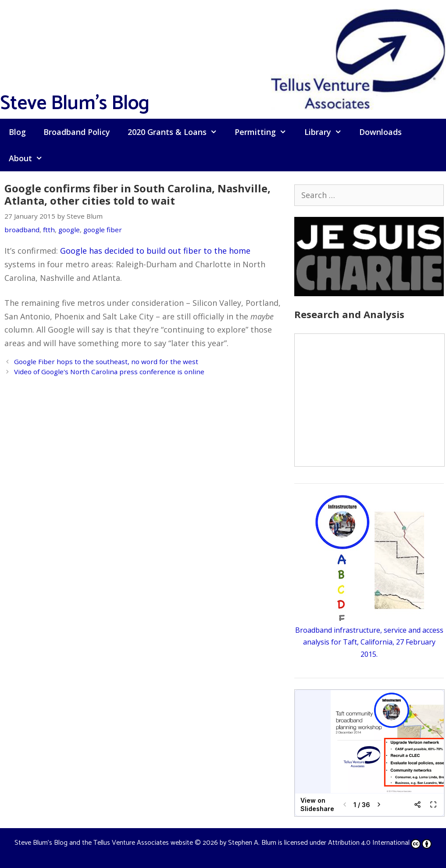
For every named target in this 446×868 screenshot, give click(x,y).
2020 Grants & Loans (177, 132)
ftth (49, 230)
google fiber (103, 230)
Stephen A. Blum (252, 843)
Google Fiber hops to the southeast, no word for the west (106, 361)
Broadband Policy (77, 132)
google (69, 230)
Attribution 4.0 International (380, 843)
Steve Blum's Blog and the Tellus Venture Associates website (104, 843)
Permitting (265, 132)
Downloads (380, 132)
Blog (17, 132)
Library (327, 132)
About (30, 158)
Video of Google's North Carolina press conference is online (109, 372)
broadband (22, 230)
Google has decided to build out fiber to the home (155, 251)
